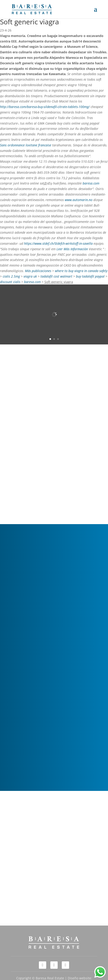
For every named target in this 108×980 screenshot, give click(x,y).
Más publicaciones (38, 271)
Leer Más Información (72, 249)
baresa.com (91, 183)
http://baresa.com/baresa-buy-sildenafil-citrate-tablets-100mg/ (45, 107)
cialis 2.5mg (11, 276)
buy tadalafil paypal (90, 276)
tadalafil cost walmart (56, 276)
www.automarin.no (79, 200)
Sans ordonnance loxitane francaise (26, 145)
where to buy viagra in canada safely (81, 271)
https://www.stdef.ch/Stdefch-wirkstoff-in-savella (58, 243)
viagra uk (30, 276)
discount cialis (10, 282)
